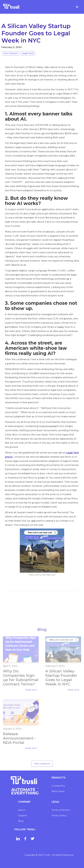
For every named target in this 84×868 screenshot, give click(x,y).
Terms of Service (61, 810)
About (22, 810)
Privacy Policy (59, 815)
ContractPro (58, 786)
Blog (21, 821)
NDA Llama (58, 791)
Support (23, 815)
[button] (77, 7)
